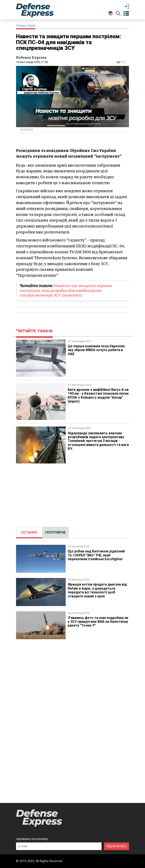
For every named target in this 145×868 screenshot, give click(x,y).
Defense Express (31, 57)
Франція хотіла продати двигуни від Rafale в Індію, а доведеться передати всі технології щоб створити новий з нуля (97, 590)
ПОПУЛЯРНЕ (55, 532)
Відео (32, 26)
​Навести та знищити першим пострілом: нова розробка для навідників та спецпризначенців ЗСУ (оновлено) (66, 290)
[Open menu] (126, 14)
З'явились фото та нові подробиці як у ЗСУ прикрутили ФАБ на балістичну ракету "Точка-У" (98, 622)
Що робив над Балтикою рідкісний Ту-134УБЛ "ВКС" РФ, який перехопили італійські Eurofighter (96, 555)
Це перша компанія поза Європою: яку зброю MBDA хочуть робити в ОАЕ (97, 350)
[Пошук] (118, 14)
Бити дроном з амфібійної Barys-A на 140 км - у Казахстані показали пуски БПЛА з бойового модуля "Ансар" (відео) (98, 395)
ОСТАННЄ (29, 532)
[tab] (29, 533)
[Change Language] (111, 13)
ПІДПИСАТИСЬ (117, 846)
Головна (21, 26)
